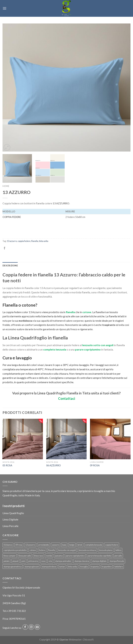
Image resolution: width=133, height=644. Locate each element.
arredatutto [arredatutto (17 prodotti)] (44, 545)
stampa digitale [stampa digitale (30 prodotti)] (99, 561)
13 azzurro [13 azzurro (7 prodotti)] (30, 545)
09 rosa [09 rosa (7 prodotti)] (19, 545)
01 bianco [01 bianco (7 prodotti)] (8, 545)
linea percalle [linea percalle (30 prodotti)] (25, 556)
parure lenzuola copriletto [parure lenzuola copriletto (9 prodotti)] (99, 556)
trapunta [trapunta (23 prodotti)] (95, 567)
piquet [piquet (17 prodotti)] (15, 561)
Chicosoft (88, 640)
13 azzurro (12, 241)
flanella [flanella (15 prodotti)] (52, 550)
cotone (87, 312)
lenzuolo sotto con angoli (98, 345)
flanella (35, 241)
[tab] (10, 266)
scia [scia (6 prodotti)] (50, 561)
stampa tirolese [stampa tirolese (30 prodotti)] (49, 567)
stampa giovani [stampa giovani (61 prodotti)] (32, 567)
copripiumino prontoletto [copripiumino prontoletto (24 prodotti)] (15, 550)
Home (6, 186)
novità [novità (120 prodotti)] (49, 556)
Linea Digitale (10, 519)
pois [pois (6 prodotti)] (23, 561)
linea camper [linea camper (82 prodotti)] (10, 556)
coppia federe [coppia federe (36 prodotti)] (112, 545)
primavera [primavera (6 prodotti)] (33, 561)
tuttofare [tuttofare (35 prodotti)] (119, 567)
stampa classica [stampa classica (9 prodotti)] (82, 561)
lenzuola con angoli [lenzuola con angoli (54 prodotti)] (67, 550)
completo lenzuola (54, 349)
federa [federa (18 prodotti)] (42, 550)
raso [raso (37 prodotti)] (43, 561)
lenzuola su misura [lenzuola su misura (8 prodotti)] (87, 550)
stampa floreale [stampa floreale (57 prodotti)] (117, 561)
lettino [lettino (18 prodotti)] (118, 550)
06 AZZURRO (54, 465)
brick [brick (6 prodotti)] (80, 545)
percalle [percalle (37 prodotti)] (118, 556)
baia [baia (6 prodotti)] (64, 545)
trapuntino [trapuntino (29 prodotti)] (107, 567)
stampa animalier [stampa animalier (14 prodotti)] (63, 561)
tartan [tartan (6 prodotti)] (62, 567)
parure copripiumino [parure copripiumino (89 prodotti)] (75, 556)
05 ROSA (7, 465)
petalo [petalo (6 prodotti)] (6, 561)
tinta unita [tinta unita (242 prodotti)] (73, 567)
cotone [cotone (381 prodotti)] (33, 550)
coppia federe (24, 241)
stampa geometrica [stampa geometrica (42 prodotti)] (13, 567)
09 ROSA (95, 465)
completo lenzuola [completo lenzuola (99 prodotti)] (94, 545)
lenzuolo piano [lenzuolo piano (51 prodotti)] (106, 550)
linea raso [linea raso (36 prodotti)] (39, 556)
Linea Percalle (10, 526)
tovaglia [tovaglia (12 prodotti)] (84, 567)
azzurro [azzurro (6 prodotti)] (56, 545)
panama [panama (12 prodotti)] (59, 556)
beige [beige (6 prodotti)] (72, 545)
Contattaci (67, 398)
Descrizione (10, 266)
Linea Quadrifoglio (13, 513)
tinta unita (44, 241)
